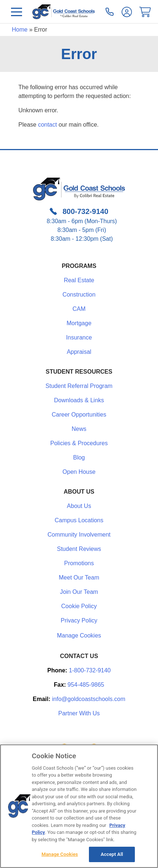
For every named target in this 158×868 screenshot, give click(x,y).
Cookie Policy (79, 606)
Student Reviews (79, 549)
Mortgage (79, 323)
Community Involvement (79, 535)
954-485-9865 (86, 685)
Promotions (79, 563)
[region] (79, 806)
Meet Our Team (79, 578)
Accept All (112, 854)
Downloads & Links (79, 400)
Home (20, 30)
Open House (79, 472)
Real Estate (79, 280)
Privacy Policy (79, 620)
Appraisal (79, 352)
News (79, 429)
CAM (79, 309)
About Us (79, 506)
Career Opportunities (79, 415)
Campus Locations (79, 520)
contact (47, 125)
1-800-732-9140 (90, 670)
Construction (79, 295)
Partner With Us (79, 713)
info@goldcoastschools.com (89, 699)
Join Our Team (79, 592)
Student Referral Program (79, 386)
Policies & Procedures (79, 443)
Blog (79, 457)
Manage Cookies (79, 636)
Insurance (79, 337)
